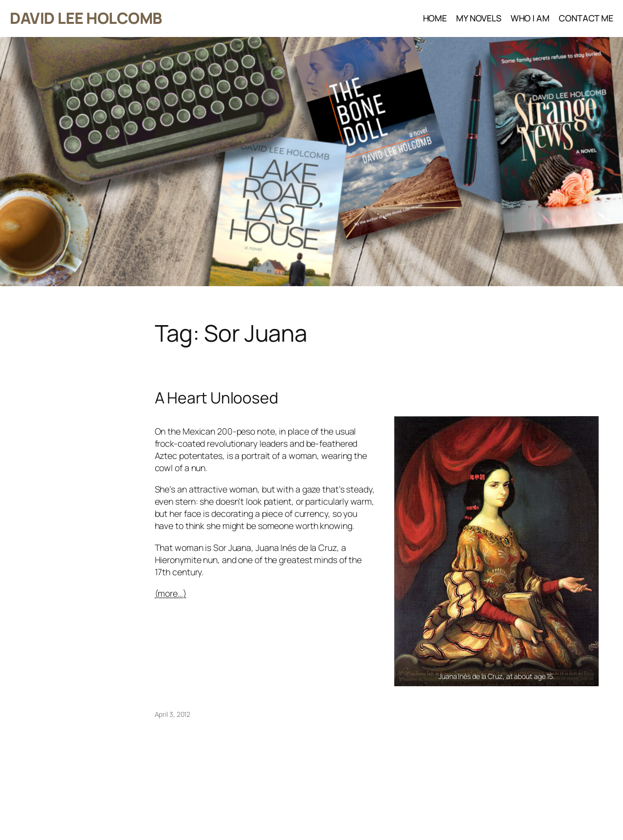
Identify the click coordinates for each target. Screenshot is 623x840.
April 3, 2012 (173, 714)
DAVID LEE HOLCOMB (86, 18)
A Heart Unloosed (217, 398)
